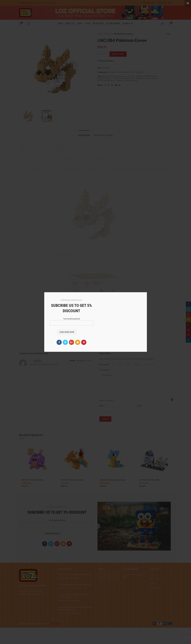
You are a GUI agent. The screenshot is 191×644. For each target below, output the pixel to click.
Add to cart (118, 54)
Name (102, 405)
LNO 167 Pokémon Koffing (32, 480)
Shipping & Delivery (104, 135)
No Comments (75, 578)
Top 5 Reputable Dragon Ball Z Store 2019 (75, 584)
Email (140, 405)
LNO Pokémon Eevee (106, 80)
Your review (105, 370)
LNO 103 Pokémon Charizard (72, 480)
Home (100, 34)
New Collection (156, 579)
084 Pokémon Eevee (115, 76)
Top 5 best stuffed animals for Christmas (75, 574)
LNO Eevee (140, 78)
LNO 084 (139, 76)
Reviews (153, 583)
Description (84, 135)
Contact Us (154, 588)
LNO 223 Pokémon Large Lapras (113, 480)
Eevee (127, 76)
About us (153, 574)
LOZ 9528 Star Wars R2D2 (150, 480)
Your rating (104, 364)
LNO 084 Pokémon (105, 78)
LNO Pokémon (152, 78)
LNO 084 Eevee (151, 76)
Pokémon (140, 72)
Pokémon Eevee (131, 80)
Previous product (166, 34)
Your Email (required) (57, 522)
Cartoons (108, 34)
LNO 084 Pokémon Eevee (124, 78)
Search (116, 576)
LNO (133, 72)
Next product (171, 34)
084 (104, 76)
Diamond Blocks (123, 72)
